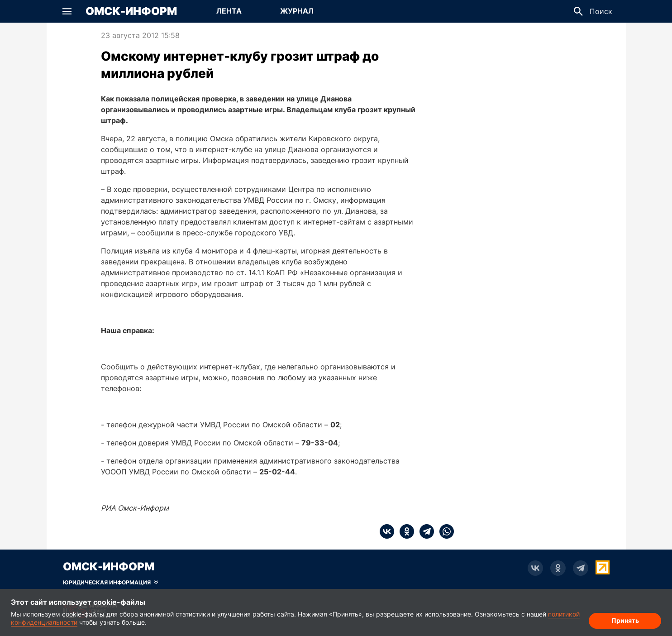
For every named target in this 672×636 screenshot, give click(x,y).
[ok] (404, 531)
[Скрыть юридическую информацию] (110, 583)
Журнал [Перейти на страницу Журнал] (297, 11)
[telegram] (424, 531)
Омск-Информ (131, 11)
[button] (67, 11)
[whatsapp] (444, 531)
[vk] (387, 531)
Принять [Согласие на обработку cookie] (625, 620)
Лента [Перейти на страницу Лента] (229, 11)
